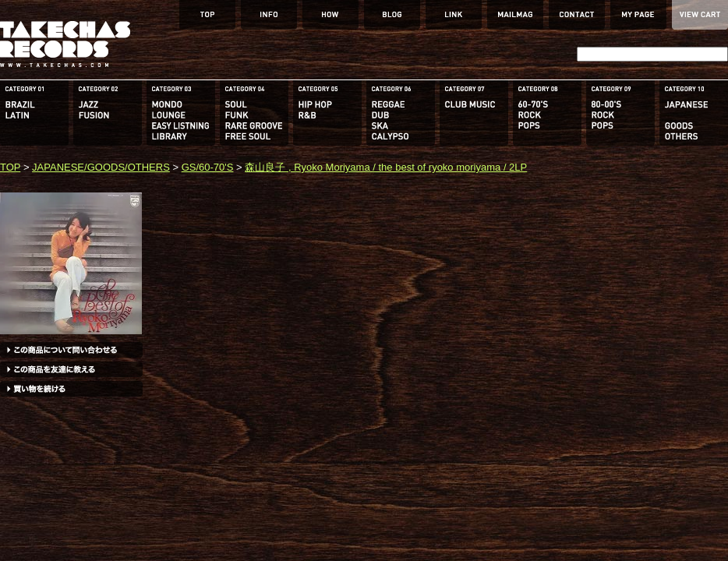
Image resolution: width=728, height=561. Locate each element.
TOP (10, 167)
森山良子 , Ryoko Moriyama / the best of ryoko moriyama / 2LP (386, 167)
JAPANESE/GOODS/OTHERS (101, 167)
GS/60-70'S (208, 167)
